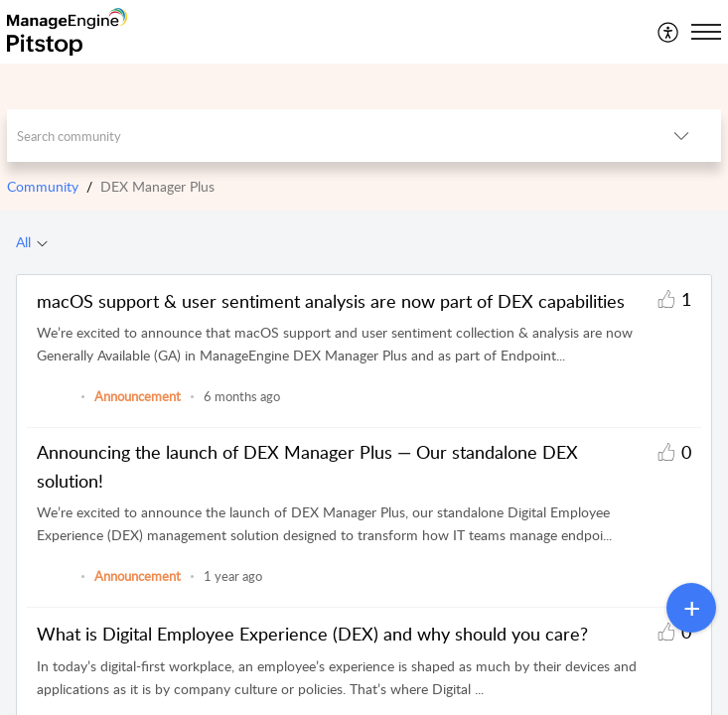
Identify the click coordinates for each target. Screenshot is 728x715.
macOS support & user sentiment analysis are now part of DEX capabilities (331, 301)
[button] (669, 32)
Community (43, 186)
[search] (324, 136)
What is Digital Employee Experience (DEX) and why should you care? (312, 634)
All (23, 242)
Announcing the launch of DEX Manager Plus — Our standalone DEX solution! (307, 466)
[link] (54, 406)
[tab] (32, 242)
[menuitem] (669, 32)
